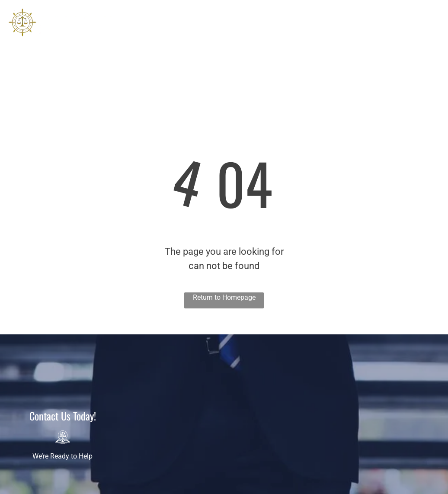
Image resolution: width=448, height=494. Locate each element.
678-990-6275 (419, 60)
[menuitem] (141, 34)
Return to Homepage (224, 297)
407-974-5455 (419, 36)
